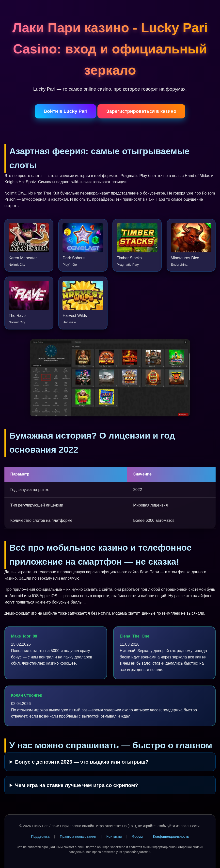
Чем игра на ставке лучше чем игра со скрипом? (77, 785)
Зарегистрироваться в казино (141, 111)
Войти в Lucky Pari (65, 111)
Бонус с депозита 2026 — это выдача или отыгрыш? (82, 762)
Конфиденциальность (171, 836)
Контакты (114, 836)
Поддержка (40, 836)
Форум (137, 836)
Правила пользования (78, 836)
